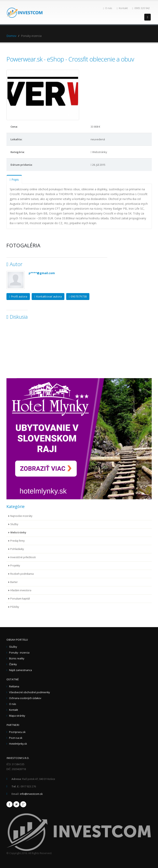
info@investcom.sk (31, 794)
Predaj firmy (17, 541)
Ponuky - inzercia (19, 653)
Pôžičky (15, 607)
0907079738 (78, 296)
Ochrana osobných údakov (25, 698)
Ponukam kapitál (20, 599)
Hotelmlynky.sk (18, 744)
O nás (108, 8)
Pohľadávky (17, 549)
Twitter (16, 804)
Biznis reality (17, 658)
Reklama (14, 686)
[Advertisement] (37, 352)
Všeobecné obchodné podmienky (29, 692)
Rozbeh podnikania (22, 574)
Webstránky (18, 532)
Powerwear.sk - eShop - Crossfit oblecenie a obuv (70, 59)
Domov (11, 36)
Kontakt (122, 8)
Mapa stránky (17, 716)
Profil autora (18, 296)
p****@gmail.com (42, 273)
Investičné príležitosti (23, 557)
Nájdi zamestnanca (20, 670)
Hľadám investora (21, 590)
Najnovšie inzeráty (21, 516)
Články (13, 664)
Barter (14, 582)
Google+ (23, 804)
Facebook (9, 804)
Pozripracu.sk (17, 732)
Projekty (15, 566)
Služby (14, 524)
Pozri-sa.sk (16, 738)
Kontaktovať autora (48, 296)
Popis (14, 180)
